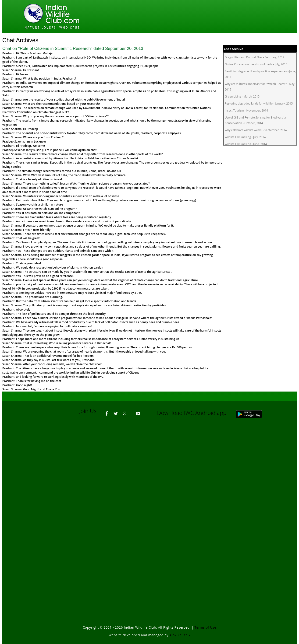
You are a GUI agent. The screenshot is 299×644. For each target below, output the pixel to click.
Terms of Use (205, 627)
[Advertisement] (149, 485)
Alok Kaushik (180, 635)
